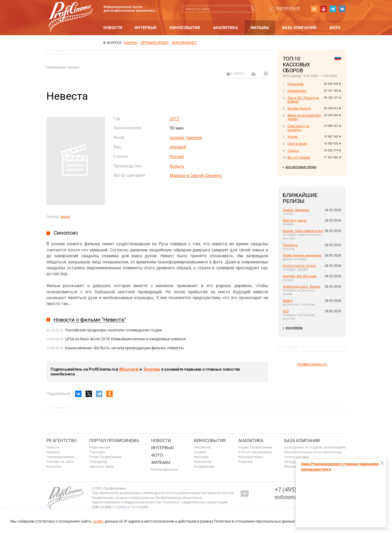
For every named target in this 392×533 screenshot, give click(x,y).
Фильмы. (74, 67)
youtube (324, 9)
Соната (293, 151)
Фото (335, 28)
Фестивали (202, 447)
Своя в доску (297, 144)
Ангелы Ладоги (299, 109)
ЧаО (286, 311)
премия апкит (155, 43)
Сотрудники (98, 462)
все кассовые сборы (301, 167)
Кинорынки (203, 462)
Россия (177, 157)
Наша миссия (100, 447)
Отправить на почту (266, 73)
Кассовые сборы (251, 457)
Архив (65, 217)
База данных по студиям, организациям (315, 447)
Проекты (53, 452)
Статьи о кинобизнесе (255, 452)
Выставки (201, 457)
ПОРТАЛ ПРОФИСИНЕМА (114, 441)
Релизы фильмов (164, 470)
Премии (200, 452)
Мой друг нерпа (295, 221)
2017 (175, 119)
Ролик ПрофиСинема (105, 457)
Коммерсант (297, 91)
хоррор (177, 138)
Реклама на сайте (60, 462)
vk (342, 9)
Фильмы (260, 28)
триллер (194, 138)
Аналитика (226, 28)
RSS (314, 9)
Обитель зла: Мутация (300, 276)
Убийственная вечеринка (302, 255)
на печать (253, 74)
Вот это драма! (299, 158)
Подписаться (288, 8)
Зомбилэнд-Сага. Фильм (301, 287)
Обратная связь (102, 467)
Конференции (204, 467)
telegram (333, 9)
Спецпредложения (60, 457)
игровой (178, 147)
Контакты (54, 467)
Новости (113, 28)
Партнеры (97, 452)
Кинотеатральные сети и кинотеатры (313, 452)
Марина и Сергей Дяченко (196, 176)
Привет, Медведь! (296, 210)
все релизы (294, 328)
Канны (131, 43)
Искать (253, 9)
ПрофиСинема (56, 67)
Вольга (177, 166)
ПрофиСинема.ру (312, 364)
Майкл (288, 301)
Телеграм (152, 369)
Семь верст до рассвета (298, 128)
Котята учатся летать (299, 266)
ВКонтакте (129, 369)
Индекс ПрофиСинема (255, 447)
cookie (98, 521)
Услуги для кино (297, 457)
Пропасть (290, 245)
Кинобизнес (184, 43)
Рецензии (245, 462)
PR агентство (62, 441)
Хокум (292, 137)
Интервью (146, 28)
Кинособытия (185, 28)
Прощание (296, 84)
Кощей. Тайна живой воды (303, 231)
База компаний (299, 28)
